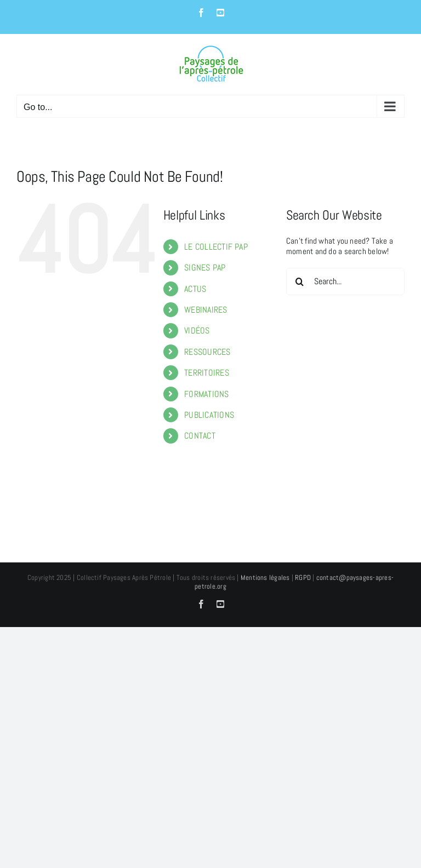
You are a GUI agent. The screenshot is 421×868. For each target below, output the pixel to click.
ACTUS (195, 289)
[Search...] (345, 281)
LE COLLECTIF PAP (216, 247)
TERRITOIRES (206, 373)
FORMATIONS (206, 394)
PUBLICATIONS (209, 415)
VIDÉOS (197, 330)
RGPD (303, 577)
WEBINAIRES (206, 310)
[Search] (300, 281)
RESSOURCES (207, 352)
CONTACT (200, 436)
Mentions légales (265, 577)
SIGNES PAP (205, 268)
